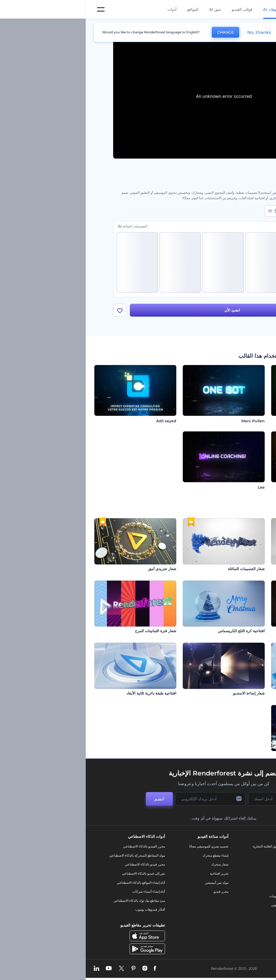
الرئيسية (243, 28)
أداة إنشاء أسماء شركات (63, 891)
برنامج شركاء (244, 919)
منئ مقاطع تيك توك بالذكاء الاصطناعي (54, 901)
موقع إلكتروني (195, 905)
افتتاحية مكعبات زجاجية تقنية (245, 693)
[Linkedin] (11, 969)
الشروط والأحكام (241, 901)
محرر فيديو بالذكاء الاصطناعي (59, 864)
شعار (201, 887)
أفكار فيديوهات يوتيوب (64, 909)
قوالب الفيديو (156, 9)
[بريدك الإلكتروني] (125, 799)
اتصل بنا (247, 855)
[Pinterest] (48, 969)
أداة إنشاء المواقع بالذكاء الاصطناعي (55, 883)
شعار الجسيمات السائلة (161, 569)
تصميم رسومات (194, 896)
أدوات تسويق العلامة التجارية (186, 846)
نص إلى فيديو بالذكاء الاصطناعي (58, 873)
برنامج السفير (243, 928)
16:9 (237, 211)
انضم (74, 799)
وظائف (248, 864)
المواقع (107, 9)
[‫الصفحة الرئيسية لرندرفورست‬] (263, 10)
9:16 (212, 211)
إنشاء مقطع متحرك (130, 855)
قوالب (225, 28)
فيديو (201, 878)
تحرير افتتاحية (133, 873)
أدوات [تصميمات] (86, 9)
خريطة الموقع (243, 909)
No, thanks (173, 32)
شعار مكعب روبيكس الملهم (245, 569)
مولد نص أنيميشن (131, 883)
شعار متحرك (134, 864)
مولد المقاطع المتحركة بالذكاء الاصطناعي (51, 855)
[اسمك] (189, 799)
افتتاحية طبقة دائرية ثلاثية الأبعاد (66, 693)
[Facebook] (69, 969)
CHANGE (140, 32)
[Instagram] (59, 969)
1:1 (189, 211)
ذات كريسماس (256, 755)
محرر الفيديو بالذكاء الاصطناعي (58, 846)
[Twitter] (36, 969)
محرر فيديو (135, 891)
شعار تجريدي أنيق (76, 569)
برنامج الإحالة (244, 883)
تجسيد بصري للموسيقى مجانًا (123, 846)
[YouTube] (23, 969)
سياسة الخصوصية (241, 891)
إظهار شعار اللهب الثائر (249, 631)
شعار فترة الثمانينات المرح (70, 631)
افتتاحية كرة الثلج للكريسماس (156, 631)
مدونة (201, 855)
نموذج (201, 914)
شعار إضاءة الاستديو (163, 693)
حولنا (249, 846)
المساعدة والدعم (241, 873)
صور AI (129, 9)
